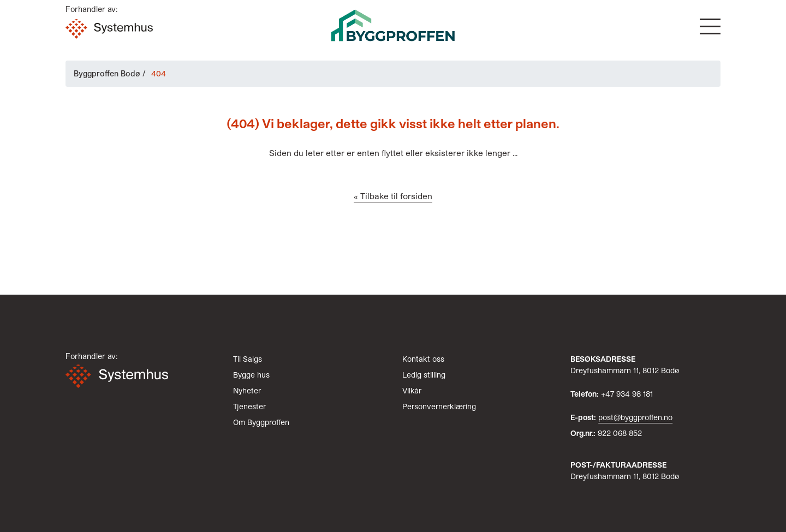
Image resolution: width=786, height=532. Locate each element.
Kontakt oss (423, 359)
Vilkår (412, 390)
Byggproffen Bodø (107, 73)
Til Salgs (248, 359)
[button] (710, 26)
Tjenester (249, 406)
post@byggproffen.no (635, 417)
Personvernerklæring (439, 406)
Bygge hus (251, 375)
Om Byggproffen (261, 422)
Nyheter (247, 390)
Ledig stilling (424, 375)
